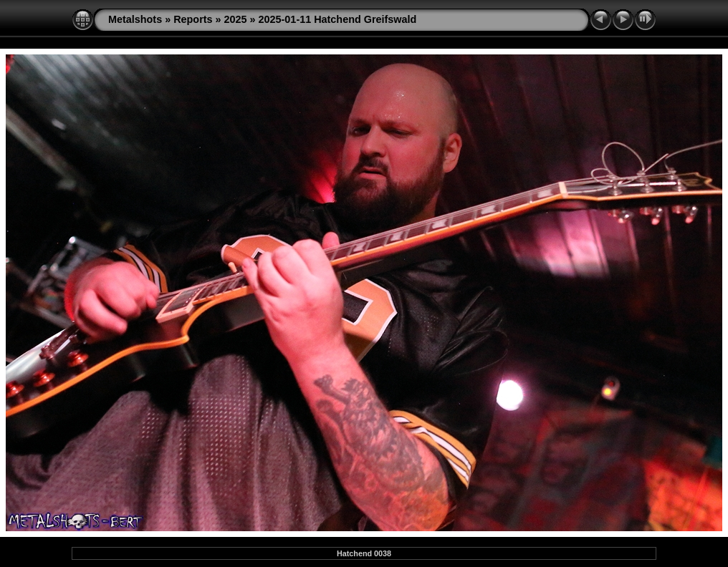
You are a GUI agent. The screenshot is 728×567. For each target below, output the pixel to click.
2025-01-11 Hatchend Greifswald (338, 19)
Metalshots (135, 19)
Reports (193, 19)
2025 (236, 19)
